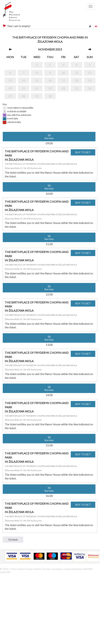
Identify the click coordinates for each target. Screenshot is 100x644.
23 (50, 88)
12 (90, 73)
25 (77, 88)
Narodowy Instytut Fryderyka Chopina (19, 13)
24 (63, 88)
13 (10, 80)
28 (23, 96)
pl (90, 26)
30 (50, 96)
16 (50, 80)
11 (77, 73)
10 (63, 73)
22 (37, 88)
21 (23, 88)
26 (90, 88)
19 (90, 80)
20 (10, 88)
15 (37, 80)
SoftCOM (5, 572)
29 (37, 96)
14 (23, 80)
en (96, 26)
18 (77, 80)
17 (63, 80)
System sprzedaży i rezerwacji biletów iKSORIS (68, 569)
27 (10, 96)
